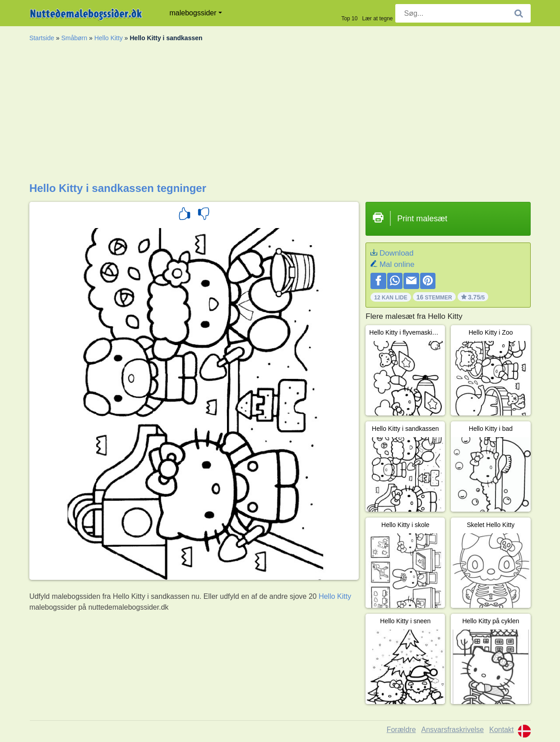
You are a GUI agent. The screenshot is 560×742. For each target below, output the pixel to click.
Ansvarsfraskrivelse (453, 730)
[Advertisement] (280, 114)
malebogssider (193, 13)
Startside (42, 38)
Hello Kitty (109, 38)
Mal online (397, 264)
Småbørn (74, 38)
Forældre (401, 730)
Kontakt (501, 730)
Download (397, 253)
